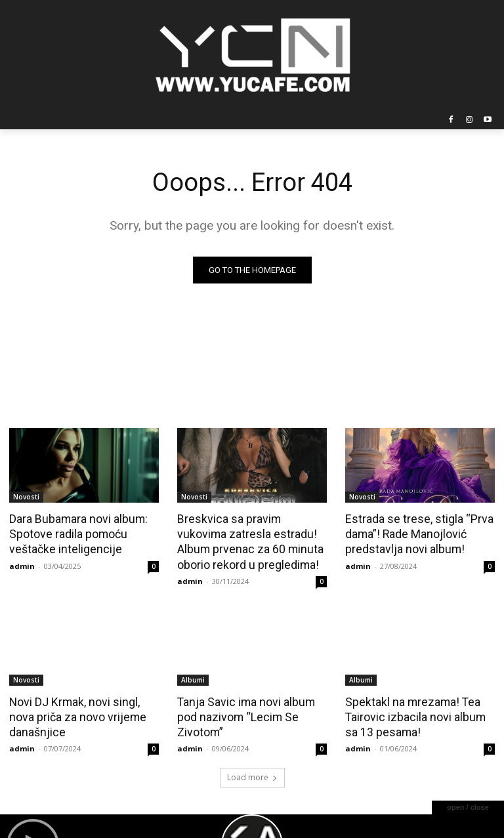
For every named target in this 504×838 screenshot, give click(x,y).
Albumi (193, 677)
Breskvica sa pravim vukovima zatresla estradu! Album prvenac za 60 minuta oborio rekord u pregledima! (251, 540)
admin (22, 563)
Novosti (26, 497)
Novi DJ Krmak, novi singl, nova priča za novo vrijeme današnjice (75, 713)
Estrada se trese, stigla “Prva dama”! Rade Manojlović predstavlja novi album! (416, 533)
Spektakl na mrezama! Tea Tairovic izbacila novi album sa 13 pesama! (420, 713)
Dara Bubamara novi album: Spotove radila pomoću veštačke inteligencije (76, 533)
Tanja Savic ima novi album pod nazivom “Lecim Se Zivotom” (243, 713)
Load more (252, 773)
